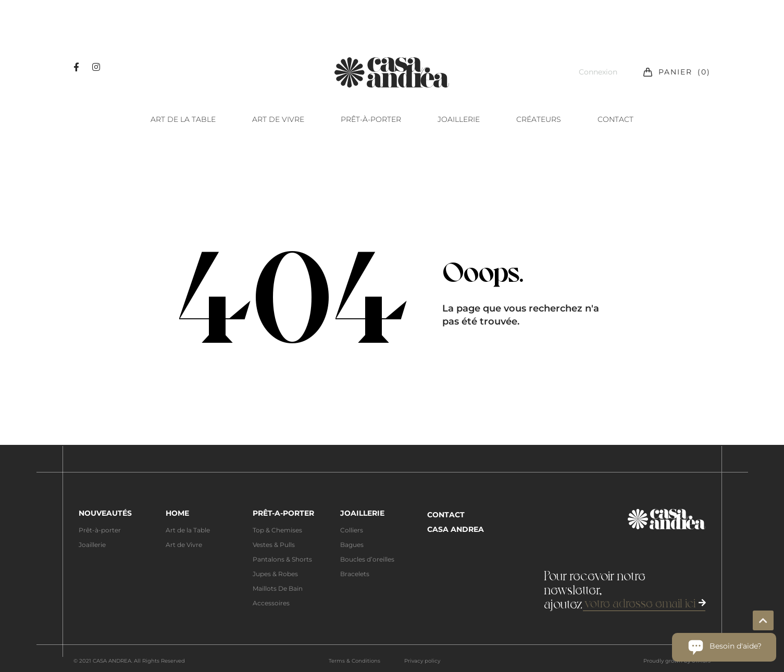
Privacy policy (422, 661)
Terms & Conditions (354, 661)
